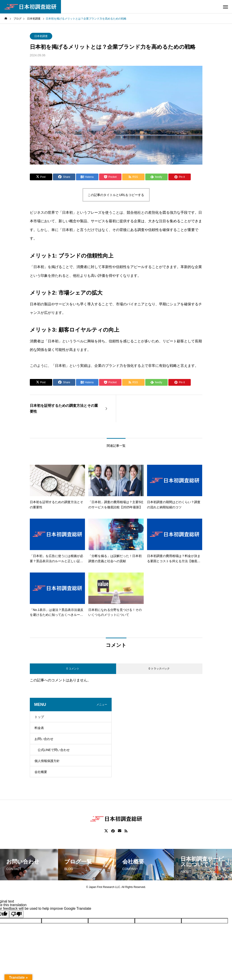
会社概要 (41, 772)
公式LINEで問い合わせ (54, 750)
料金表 (39, 728)
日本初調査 (41, 36)
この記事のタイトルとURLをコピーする (116, 195)
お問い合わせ (44, 739)
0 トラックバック (159, 669)
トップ (39, 717)
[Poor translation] (16, 914)
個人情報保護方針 (47, 761)
